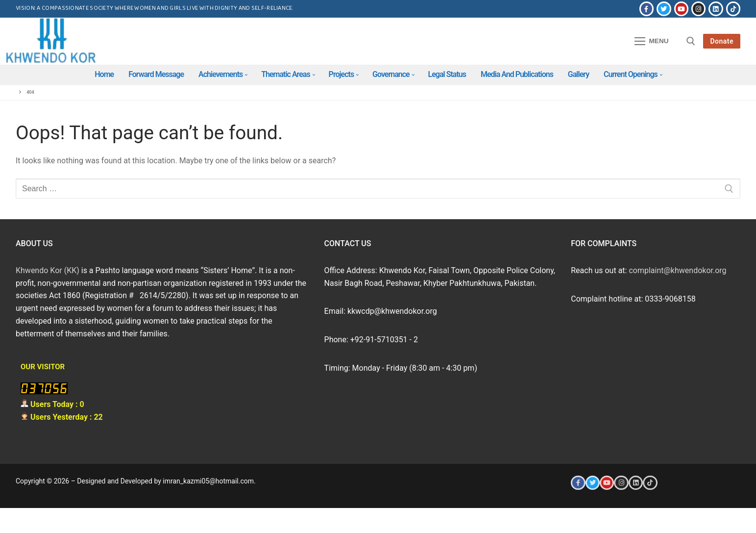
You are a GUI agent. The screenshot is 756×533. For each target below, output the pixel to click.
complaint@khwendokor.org (677, 270)
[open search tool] (691, 41)
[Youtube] (681, 9)
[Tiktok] (733, 9)
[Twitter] (664, 9)
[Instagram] (698, 9)
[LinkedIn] (716, 9)
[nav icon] (652, 41)
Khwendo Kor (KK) (48, 270)
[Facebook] (646, 9)
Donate (722, 41)
